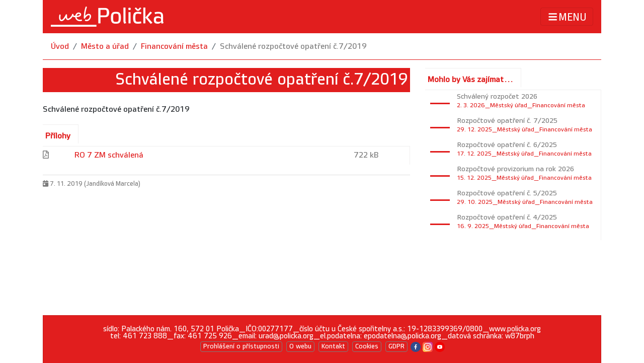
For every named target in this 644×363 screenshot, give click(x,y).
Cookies (367, 346)
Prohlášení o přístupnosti (241, 346)
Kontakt (333, 346)
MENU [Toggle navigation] (567, 17)
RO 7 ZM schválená (109, 155)
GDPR (396, 346)
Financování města (174, 47)
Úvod (60, 47)
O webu (300, 346)
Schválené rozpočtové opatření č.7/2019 (293, 47)
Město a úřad (105, 47)
